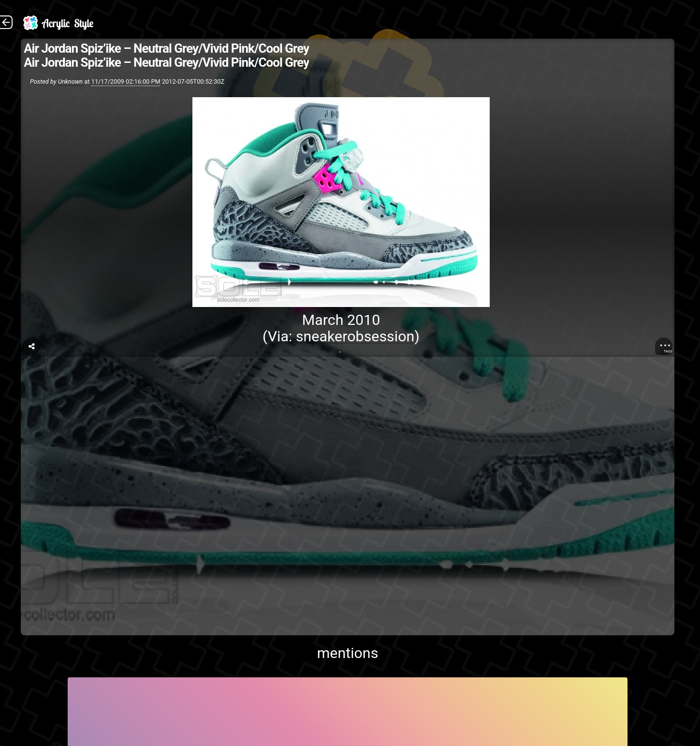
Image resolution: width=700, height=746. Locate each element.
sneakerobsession (355, 336)
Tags (668, 351)
